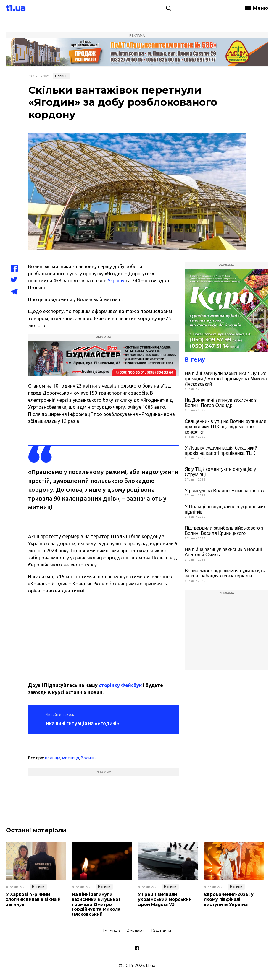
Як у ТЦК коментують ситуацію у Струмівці (220, 472)
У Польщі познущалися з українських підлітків (225, 509)
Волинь (88, 758)
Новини (61, 76)
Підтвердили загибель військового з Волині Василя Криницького (224, 531)
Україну (116, 281)
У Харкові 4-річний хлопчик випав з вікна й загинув (33, 899)
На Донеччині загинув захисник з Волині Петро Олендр (221, 403)
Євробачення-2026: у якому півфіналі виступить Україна (229, 899)
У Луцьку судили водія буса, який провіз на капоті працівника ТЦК (221, 451)
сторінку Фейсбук (120, 685)
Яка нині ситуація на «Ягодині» (82, 723)
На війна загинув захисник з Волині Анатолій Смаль (223, 552)
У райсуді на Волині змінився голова (224, 491)
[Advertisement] (103, 636)
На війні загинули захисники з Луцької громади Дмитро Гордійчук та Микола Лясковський (226, 379)
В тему (195, 359)
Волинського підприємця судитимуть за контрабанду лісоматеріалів (225, 573)
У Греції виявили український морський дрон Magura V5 (165, 899)
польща (53, 758)
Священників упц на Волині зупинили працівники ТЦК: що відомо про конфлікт (225, 426)
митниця (71, 758)
